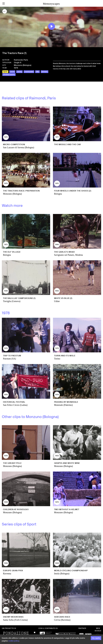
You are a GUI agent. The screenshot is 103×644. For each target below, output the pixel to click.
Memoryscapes (51, 4)
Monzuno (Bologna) (23, 65)
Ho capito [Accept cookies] (96, 638)
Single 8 (18, 63)
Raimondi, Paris (21, 60)
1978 (16, 68)
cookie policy (14, 641)
